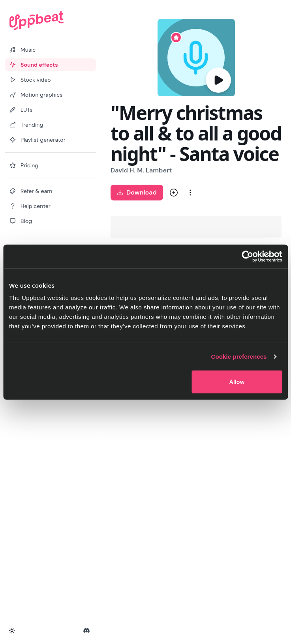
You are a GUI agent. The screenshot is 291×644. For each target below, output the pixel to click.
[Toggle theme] (12, 631)
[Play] (218, 80)
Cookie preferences (239, 357)
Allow (237, 382)
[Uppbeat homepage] (50, 21)
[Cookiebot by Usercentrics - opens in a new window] (247, 256)
